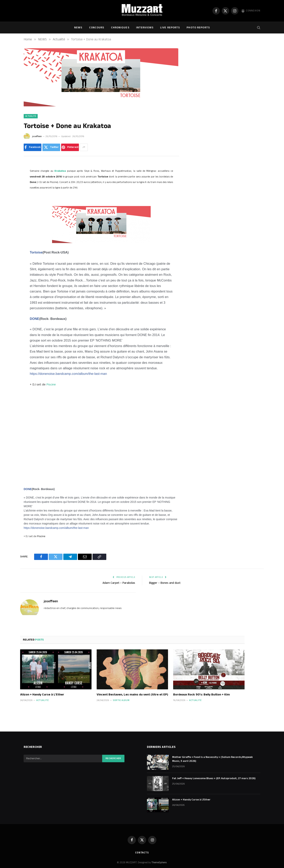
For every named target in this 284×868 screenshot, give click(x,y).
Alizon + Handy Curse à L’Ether (42, 695)
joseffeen (37, 136)
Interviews (145, 28)
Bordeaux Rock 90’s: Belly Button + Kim (201, 695)
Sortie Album (121, 700)
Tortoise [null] (36, 252)
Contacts (142, 853)
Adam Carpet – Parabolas (119, 583)
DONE (35, 319)
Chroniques (120, 28)
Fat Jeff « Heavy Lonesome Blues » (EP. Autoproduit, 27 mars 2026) (214, 778)
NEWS (78, 28)
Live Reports (170, 28)
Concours (97, 28)
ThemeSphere (159, 862)
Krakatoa (60, 171)
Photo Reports (198, 28)
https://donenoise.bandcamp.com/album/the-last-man (68, 374)
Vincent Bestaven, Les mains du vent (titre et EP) (132, 695)
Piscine (51, 384)
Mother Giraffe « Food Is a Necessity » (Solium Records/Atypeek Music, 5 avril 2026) (213, 759)
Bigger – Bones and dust (165, 583)
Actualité (31, 116)
